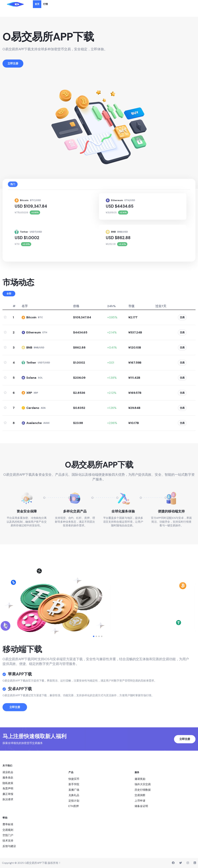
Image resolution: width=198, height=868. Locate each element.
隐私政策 (8, 783)
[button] (94, 636)
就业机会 (8, 772)
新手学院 (74, 784)
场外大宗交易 (143, 784)
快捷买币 (74, 779)
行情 (45, 4)
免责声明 (8, 788)
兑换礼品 (74, 795)
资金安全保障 (27, 511)
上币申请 (140, 801)
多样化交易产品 (75, 511)
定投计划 (74, 801)
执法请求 (8, 799)
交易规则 (8, 830)
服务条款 (8, 778)
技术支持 (8, 841)
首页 (37, 4)
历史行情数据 (143, 790)
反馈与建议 (9, 846)
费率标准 (8, 824)
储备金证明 (141, 806)
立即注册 (15, 716)
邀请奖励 (140, 779)
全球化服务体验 (123, 511)
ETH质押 (74, 806)
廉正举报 (8, 794)
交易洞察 (140, 795)
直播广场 (74, 790)
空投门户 (8, 835)
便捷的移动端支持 (171, 511)
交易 (182, 317)
